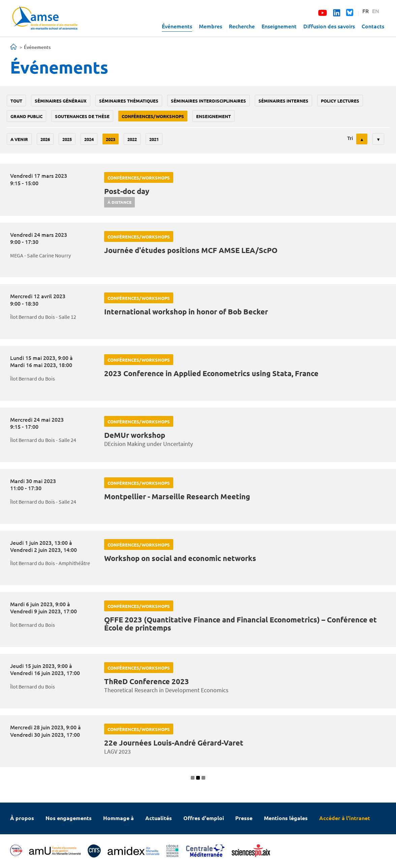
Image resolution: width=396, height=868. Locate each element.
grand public (26, 116)
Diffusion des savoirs (329, 26)
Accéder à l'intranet (345, 818)
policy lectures (340, 101)
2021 (154, 139)
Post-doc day (127, 191)
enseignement (214, 116)
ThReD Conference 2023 (147, 681)
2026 (45, 139)
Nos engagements (69, 818)
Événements (177, 26)
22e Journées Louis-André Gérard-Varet (174, 743)
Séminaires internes (283, 101)
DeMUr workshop (135, 435)
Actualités (159, 818)
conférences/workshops (153, 116)
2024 (89, 139)
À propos (22, 818)
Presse (244, 818)
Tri (350, 138)
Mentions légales (286, 818)
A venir (19, 139)
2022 (132, 139)
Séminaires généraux (61, 101)
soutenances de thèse (82, 116)
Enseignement (279, 26)
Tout (16, 101)
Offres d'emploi (204, 818)
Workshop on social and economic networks (180, 558)
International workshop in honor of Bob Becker (186, 312)
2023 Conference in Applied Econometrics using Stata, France (211, 373)
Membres (210, 26)
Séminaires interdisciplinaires (208, 101)
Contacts (373, 26)
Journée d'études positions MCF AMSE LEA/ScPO (191, 250)
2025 (67, 139)
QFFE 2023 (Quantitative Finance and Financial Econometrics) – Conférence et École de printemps (240, 624)
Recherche (242, 26)
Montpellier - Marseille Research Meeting (177, 496)
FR (365, 11)
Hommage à (118, 818)
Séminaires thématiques (129, 101)
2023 (111, 139)
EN (376, 11)
